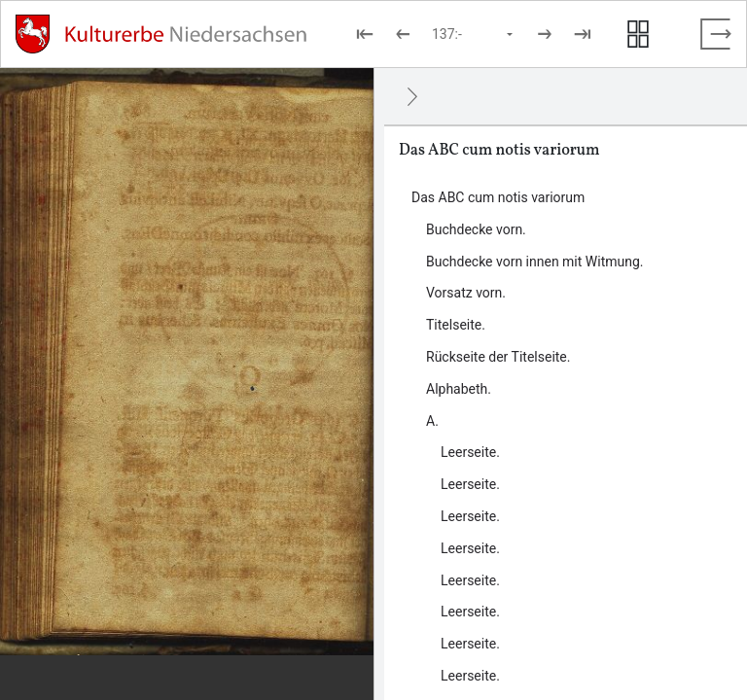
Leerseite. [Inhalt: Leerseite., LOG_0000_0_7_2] (470, 484)
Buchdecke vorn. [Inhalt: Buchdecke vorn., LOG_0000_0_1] (476, 229)
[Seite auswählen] (474, 34)
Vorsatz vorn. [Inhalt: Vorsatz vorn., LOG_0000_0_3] (466, 293)
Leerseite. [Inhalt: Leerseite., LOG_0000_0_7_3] (470, 516)
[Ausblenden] (412, 96)
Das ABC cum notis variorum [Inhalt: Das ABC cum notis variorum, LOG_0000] (498, 197)
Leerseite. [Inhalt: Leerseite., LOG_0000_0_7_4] (470, 548)
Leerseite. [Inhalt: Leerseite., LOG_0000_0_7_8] (470, 676)
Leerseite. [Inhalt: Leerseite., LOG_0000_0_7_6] (470, 612)
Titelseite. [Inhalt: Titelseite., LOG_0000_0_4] (456, 325)
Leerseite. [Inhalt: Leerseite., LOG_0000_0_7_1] (470, 452)
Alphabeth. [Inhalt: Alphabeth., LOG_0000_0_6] (459, 389)
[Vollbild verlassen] (716, 34)
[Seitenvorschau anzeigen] (638, 34)
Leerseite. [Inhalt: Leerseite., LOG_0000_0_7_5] (470, 580)
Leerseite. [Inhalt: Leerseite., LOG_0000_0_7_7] (470, 644)
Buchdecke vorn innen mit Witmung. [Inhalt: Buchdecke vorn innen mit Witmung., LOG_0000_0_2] (535, 262)
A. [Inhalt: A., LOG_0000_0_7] (432, 421)
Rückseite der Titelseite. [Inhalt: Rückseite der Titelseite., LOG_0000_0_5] (498, 357)
